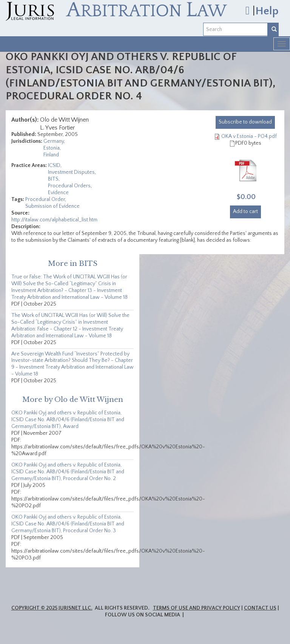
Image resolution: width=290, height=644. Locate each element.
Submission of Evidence (52, 206)
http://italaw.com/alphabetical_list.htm (54, 220)
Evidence (58, 193)
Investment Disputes (71, 172)
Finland (51, 155)
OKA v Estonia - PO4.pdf (249, 136)
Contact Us (260, 608)
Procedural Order (45, 199)
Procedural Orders (69, 186)
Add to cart (245, 212)
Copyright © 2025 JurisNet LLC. (52, 608)
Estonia (52, 148)
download (245, 122)
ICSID (54, 165)
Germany (54, 141)
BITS (53, 179)
